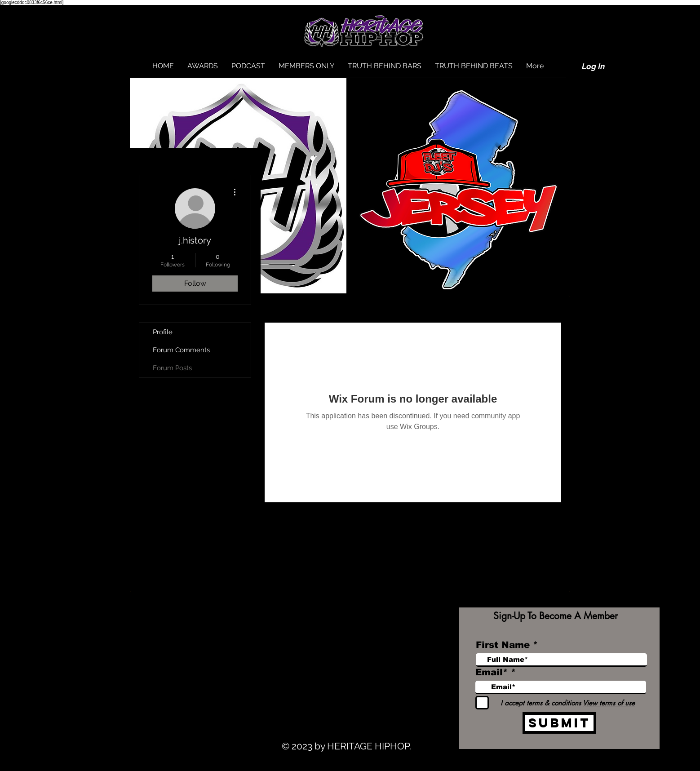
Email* (492, 672)
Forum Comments (181, 350)
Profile (163, 332)
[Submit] (559, 723)
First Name (503, 645)
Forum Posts (172, 368)
